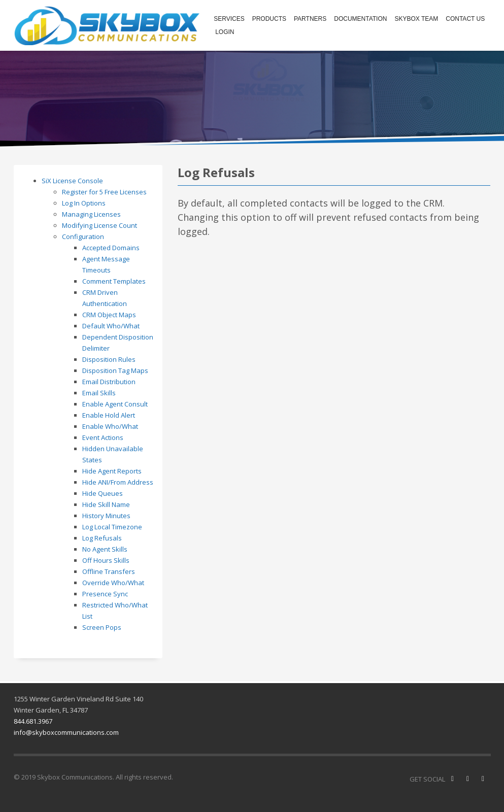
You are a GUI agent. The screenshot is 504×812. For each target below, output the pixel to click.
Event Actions (103, 437)
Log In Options (84, 203)
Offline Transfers (109, 571)
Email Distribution (109, 382)
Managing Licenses (91, 214)
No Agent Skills (105, 549)
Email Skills (99, 393)
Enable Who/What (110, 426)
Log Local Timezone (112, 527)
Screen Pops (102, 627)
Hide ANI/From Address (118, 482)
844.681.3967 (33, 721)
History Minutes (106, 516)
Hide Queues (103, 493)
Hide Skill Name (106, 504)
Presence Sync (105, 594)
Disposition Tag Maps (115, 370)
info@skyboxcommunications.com (66, 732)
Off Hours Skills (106, 560)
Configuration (83, 236)
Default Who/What (111, 326)
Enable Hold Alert (109, 415)
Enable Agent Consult (115, 404)
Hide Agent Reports (112, 471)
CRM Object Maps (109, 315)
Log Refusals (102, 538)
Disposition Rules (109, 359)
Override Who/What (113, 583)
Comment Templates (114, 281)
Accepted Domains (111, 248)
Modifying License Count (99, 225)
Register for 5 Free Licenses (104, 192)
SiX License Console (72, 181)
